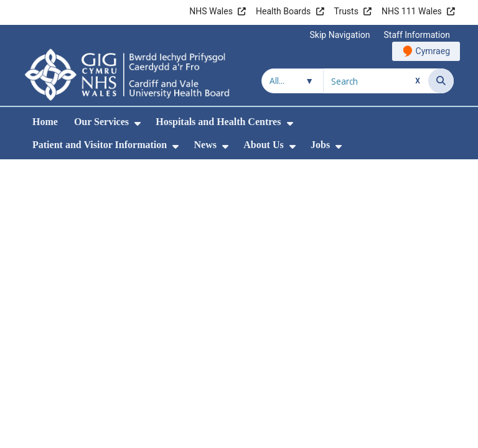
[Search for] (376, 81)
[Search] (441, 81)
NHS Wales (211, 11)
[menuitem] (138, 124)
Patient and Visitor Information (100, 145)
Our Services (101, 122)
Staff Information (417, 35)
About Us (263, 145)
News (205, 145)
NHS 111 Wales (412, 11)
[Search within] (293, 81)
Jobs (320, 145)
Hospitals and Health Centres (218, 122)
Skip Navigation (340, 35)
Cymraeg (433, 51)
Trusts (346, 11)
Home (45, 122)
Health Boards (283, 11)
